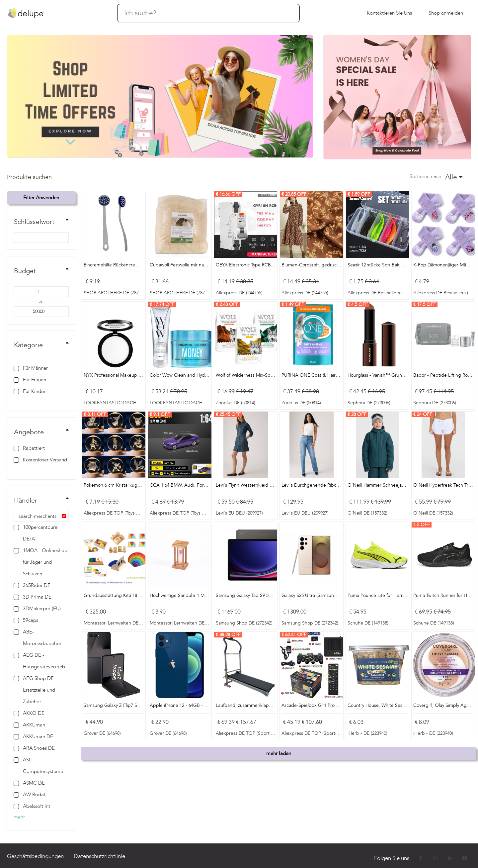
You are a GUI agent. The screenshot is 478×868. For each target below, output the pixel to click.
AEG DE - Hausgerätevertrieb (39, 661)
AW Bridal (29, 795)
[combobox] (454, 177)
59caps (26, 620)
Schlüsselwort (34, 222)
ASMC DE (29, 783)
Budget (25, 271)
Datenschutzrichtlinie (99, 856)
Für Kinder (30, 391)
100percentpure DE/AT (36, 533)
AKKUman (29, 725)
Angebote (29, 432)
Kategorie (28, 345)
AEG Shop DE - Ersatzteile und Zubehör (35, 690)
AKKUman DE (33, 736)
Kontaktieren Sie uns (389, 13)
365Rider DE (32, 585)
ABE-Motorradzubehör (38, 638)
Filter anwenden (41, 198)
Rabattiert (29, 448)
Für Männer (31, 368)
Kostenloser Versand (40, 460)
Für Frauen (30, 380)
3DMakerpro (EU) (37, 609)
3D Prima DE (33, 597)
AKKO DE (29, 713)
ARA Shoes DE (34, 748)
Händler (26, 500)
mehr (19, 817)
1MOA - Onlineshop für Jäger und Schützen (40, 562)
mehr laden (279, 753)
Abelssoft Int (32, 806)
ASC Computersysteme (38, 766)
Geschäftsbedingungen (35, 856)
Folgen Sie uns (392, 858)
